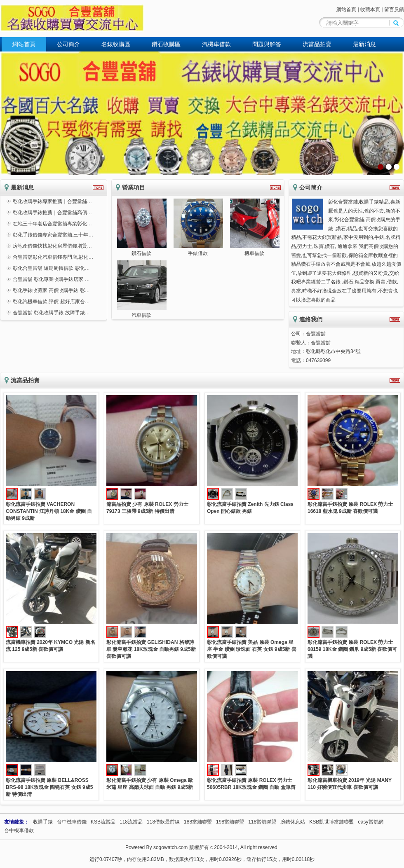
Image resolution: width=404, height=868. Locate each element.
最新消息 (364, 44)
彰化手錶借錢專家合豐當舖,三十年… (53, 235)
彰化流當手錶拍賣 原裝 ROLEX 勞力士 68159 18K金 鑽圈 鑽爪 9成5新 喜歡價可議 (352, 649)
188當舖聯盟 (198, 822)
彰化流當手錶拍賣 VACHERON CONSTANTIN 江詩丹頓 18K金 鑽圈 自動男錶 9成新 (49, 511)
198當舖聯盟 (230, 822)
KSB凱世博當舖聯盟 (331, 822)
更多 (98, 188)
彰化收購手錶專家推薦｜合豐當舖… (52, 201)
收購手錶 (43, 822)
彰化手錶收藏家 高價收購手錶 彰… (51, 290)
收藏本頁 (370, 9)
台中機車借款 (19, 831)
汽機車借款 (216, 44)
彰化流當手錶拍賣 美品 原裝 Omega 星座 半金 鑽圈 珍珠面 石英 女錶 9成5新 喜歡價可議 (252, 649)
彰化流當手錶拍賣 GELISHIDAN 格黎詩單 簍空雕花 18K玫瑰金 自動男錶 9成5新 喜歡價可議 (151, 649)
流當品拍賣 (317, 44)
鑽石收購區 (166, 44)
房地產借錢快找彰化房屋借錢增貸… (52, 246)
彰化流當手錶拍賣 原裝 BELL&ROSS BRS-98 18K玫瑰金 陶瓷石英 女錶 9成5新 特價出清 (49, 787)
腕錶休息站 (293, 822)
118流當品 (131, 822)
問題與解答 (267, 44)
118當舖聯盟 (262, 822)
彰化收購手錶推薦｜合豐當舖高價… (52, 213)
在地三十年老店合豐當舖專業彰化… (52, 224)
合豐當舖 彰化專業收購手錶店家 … (51, 279)
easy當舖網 (370, 822)
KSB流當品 (103, 822)
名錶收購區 (116, 44)
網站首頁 (346, 9)
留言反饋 (394, 9)
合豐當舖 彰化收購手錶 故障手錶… (51, 313)
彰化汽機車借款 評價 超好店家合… (51, 302)
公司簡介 (68, 44)
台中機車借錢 (72, 822)
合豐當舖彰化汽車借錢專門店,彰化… (53, 257)
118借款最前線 (163, 822)
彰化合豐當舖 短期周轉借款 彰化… (51, 268)
